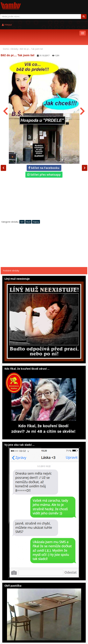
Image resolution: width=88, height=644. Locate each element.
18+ (22, 204)
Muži (28, 204)
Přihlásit (61, 5)
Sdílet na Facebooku (44, 150)
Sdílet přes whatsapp (44, 156)
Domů (6, 31)
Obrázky (14, 31)
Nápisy (36, 204)
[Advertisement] (44, 182)
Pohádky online (19, 632)
